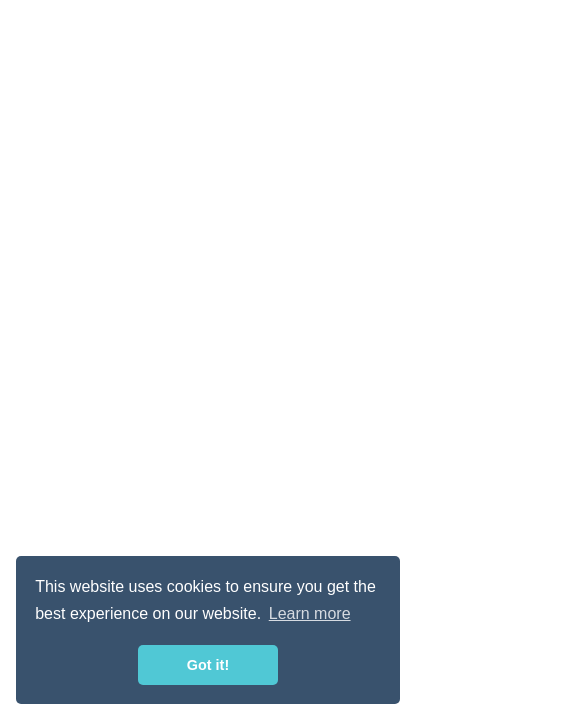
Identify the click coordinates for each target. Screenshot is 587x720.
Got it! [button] (208, 665)
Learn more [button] (310, 613)
